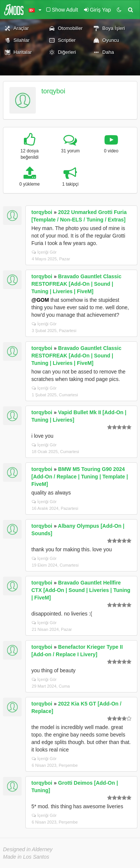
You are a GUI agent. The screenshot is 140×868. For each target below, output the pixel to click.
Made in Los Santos (26, 857)
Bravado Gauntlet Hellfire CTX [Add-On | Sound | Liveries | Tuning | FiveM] (81, 590)
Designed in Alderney (28, 849)
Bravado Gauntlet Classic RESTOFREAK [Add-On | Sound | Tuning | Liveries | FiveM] (76, 284)
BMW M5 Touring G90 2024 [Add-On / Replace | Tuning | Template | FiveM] (80, 477)
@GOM (40, 300)
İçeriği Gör (44, 252)
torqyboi (53, 91)
